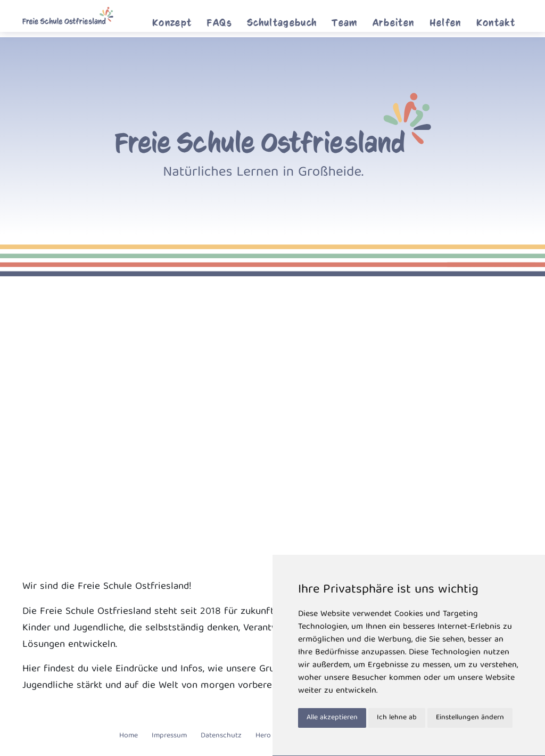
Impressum (169, 736)
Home (129, 736)
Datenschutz (221, 736)
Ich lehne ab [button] (397, 718)
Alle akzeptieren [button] (332, 718)
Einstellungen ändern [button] (470, 718)
